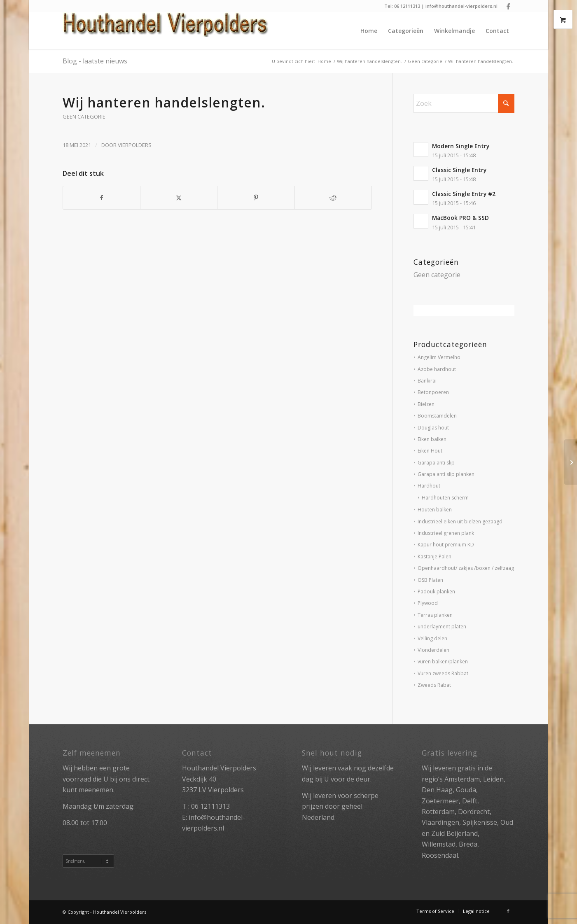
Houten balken (435, 510)
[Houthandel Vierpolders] (166, 31)
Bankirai (427, 381)
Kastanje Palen (435, 556)
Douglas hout (433, 428)
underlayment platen (442, 626)
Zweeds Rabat (434, 685)
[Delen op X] (179, 198)
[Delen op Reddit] (333, 198)
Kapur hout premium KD (446, 545)
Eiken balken (432, 439)
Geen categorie (84, 117)
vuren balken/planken (443, 661)
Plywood (428, 603)
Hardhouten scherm (445, 498)
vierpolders (135, 145)
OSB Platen (430, 580)
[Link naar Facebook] (508, 6)
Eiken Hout (430, 451)
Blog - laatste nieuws (95, 61)
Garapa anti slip (436, 463)
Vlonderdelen (433, 650)
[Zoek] (464, 103)
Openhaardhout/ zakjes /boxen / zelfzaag (466, 568)
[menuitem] (369, 31)
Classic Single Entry (459, 170)
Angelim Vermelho (439, 357)
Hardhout (429, 486)
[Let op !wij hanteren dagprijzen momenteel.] (571, 462)
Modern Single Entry (461, 146)
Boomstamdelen (437, 416)
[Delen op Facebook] (102, 198)
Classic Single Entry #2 (464, 194)
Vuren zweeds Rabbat (443, 673)
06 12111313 (210, 806)
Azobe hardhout (437, 369)
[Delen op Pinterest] (256, 198)
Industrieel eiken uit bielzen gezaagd (460, 521)
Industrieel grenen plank (446, 533)
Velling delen (432, 638)
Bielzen (426, 404)
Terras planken (435, 615)
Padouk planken (436, 591)
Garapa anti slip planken (446, 474)
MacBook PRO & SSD (460, 218)
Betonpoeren (433, 392)
